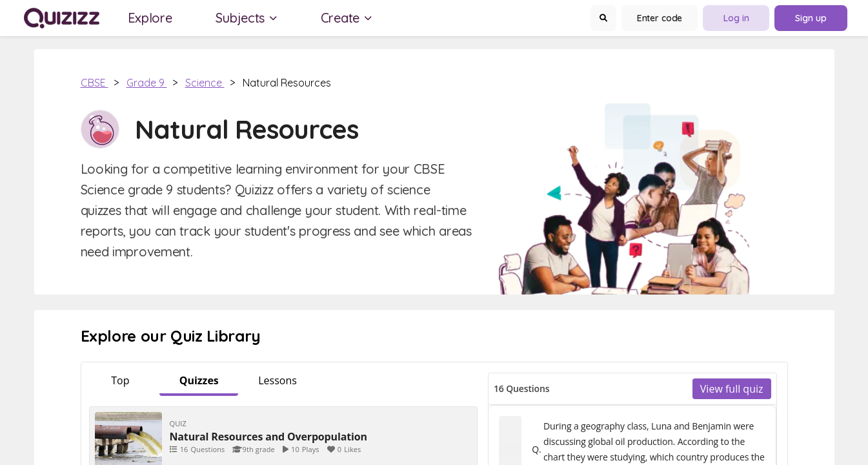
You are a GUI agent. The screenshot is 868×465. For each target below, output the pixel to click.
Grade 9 (147, 83)
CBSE (95, 83)
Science (205, 83)
